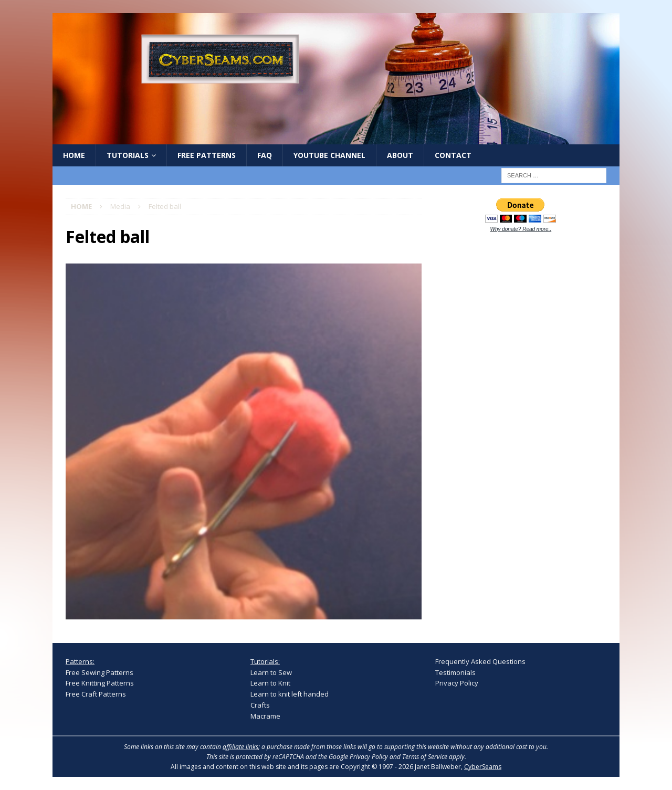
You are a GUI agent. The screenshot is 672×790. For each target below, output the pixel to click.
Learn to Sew (271, 672)
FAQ (265, 155)
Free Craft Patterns (96, 694)
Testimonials (455, 672)
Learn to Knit (270, 683)
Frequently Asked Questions (480, 661)
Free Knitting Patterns (100, 683)
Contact (453, 155)
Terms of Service (425, 757)
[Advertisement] (514, 405)
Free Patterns (207, 155)
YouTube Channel (329, 155)
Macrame (265, 716)
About (400, 155)
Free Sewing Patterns (99, 672)
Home (74, 155)
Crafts (260, 705)
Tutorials (128, 155)
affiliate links (240, 747)
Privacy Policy (457, 683)
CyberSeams (483, 767)
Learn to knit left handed (290, 694)
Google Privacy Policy (358, 757)
